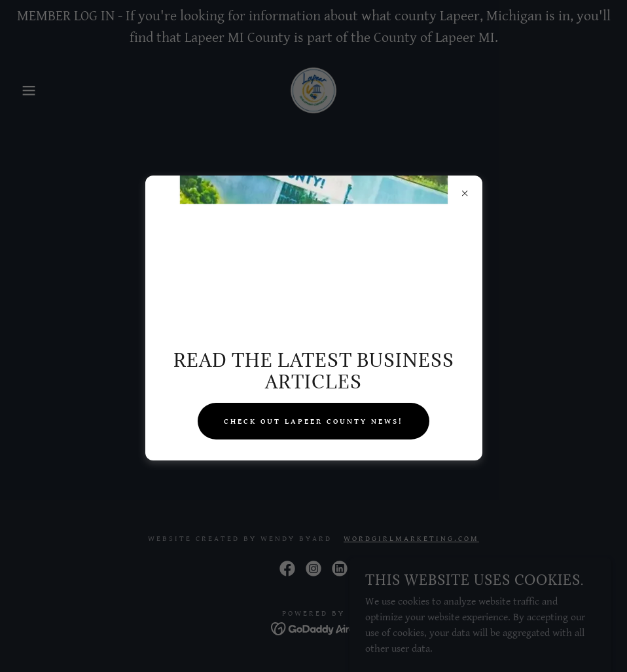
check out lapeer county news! (313, 421)
